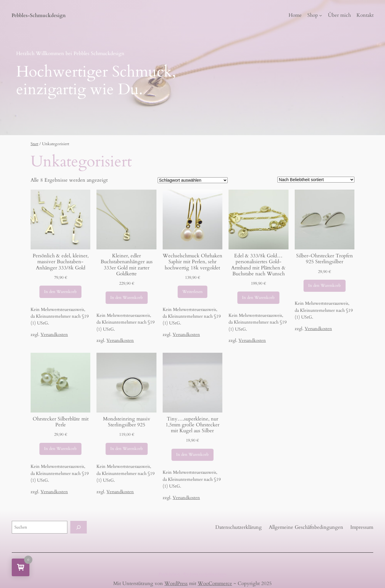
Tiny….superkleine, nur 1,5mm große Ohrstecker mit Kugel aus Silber (192, 425)
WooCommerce (215, 583)
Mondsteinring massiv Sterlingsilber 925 (127, 422)
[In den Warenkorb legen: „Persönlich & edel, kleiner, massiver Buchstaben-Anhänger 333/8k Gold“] (60, 292)
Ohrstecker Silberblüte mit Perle (61, 422)
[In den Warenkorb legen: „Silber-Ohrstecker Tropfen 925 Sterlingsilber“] (325, 286)
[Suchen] (79, 527)
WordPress (176, 583)
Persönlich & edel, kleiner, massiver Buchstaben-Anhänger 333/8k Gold (61, 262)
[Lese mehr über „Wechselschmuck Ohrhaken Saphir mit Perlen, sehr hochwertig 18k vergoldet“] (192, 292)
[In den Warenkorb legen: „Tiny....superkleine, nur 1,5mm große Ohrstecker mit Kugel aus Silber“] (192, 455)
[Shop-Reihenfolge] (316, 180)
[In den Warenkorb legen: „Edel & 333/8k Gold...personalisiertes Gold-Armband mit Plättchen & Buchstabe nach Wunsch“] (258, 298)
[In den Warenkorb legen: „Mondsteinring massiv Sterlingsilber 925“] (127, 449)
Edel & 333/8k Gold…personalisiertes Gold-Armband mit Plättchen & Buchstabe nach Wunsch (258, 265)
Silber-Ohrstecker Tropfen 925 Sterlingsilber (325, 259)
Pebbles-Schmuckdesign (39, 15)
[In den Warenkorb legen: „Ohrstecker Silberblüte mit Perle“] (60, 449)
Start (34, 144)
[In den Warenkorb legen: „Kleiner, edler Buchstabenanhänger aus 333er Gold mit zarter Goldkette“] (127, 298)
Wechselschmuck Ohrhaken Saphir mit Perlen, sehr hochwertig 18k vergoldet (192, 262)
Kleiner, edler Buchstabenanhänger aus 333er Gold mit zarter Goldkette (127, 265)
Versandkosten (54, 334)
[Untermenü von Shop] (321, 15)
